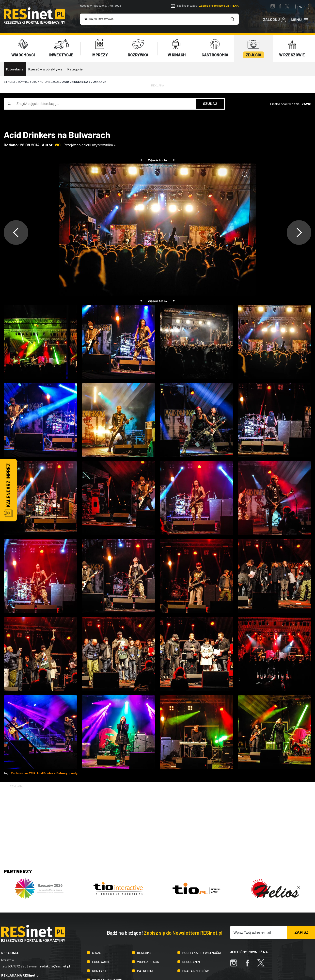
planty (73, 773)
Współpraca (148, 962)
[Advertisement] (157, 823)
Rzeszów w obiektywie (45, 69)
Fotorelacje (15, 69)
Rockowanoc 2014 (23, 773)
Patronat (145, 971)
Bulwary (62, 773)
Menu (300, 19)
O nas (97, 953)
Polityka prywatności (202, 953)
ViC (58, 145)
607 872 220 (17, 966)
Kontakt (99, 971)
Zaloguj (275, 19)
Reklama (144, 953)
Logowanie (101, 962)
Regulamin (191, 962)
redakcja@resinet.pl (55, 966)
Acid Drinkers (46, 773)
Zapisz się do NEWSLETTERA (219, 5)
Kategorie (75, 69)
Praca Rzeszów (196, 971)
